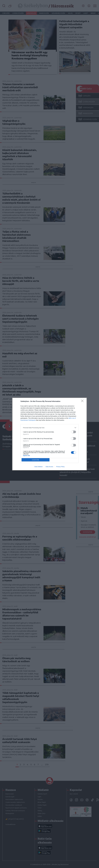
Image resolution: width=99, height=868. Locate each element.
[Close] (83, 401)
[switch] (73, 432)
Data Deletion (39, 467)
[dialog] (49, 434)
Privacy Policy (60, 467)
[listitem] (49, 428)
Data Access (49, 467)
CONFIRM (36, 460)
